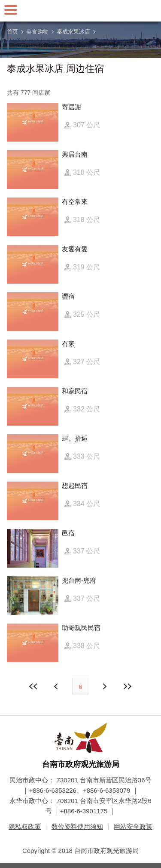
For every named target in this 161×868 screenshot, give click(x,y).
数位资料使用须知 (77, 826)
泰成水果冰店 (73, 32)
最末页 (128, 686)
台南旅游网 (81, 11)
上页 (104, 686)
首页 (12, 32)
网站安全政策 (133, 826)
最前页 (33, 686)
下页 (57, 686)
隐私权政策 (25, 826)
